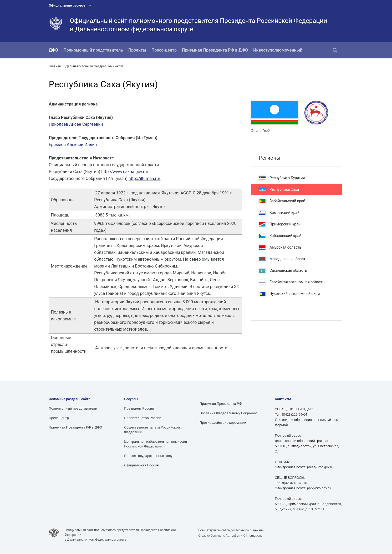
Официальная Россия (141, 465)
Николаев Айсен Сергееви (75, 124)
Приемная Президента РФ (221, 404)
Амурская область (280, 247)
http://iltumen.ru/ (145, 178)
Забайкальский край (282, 201)
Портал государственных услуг (149, 456)
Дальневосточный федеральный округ (94, 66)
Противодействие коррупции (223, 423)
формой (281, 425)
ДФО (54, 50)
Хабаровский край (280, 236)
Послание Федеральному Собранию (229, 413)
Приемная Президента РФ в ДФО (215, 50)
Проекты (137, 50)
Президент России (139, 408)
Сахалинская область (283, 271)
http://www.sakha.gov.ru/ (125, 172)
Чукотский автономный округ (290, 294)
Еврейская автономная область (292, 282)
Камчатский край (279, 213)
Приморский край (280, 224)
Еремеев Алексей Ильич (73, 145)
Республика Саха (279, 190)
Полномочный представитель (93, 50)
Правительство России (143, 418)
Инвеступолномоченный (278, 50)
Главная (55, 66)
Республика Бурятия (282, 178)
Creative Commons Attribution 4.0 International (231, 536)
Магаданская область (283, 259)
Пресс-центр (164, 50)
